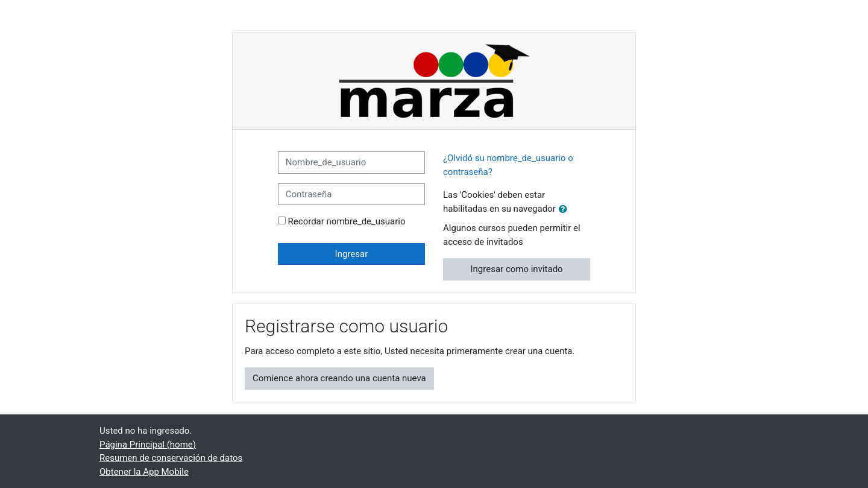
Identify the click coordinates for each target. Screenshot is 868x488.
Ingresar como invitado (517, 269)
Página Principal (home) (148, 445)
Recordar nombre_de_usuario (347, 221)
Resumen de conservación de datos (171, 458)
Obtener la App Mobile (144, 472)
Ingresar (352, 254)
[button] (565, 210)
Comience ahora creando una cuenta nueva (339, 378)
